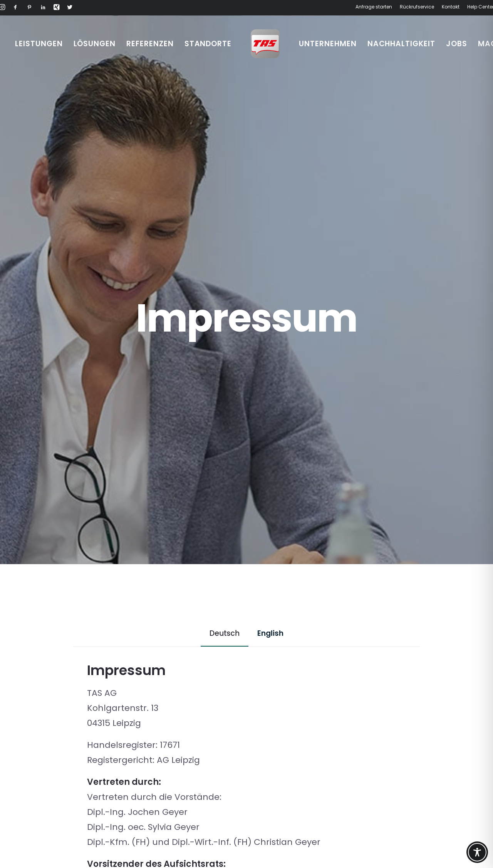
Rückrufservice (417, 7)
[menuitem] (375, 7)
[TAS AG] (265, 44)
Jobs (457, 44)
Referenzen (150, 44)
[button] (15, 8)
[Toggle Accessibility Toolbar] (477, 852)
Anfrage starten (374, 7)
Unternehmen (328, 44)
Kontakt (451, 7)
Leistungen (39, 44)
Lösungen (95, 44)
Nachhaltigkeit (401, 44)
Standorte (208, 44)
